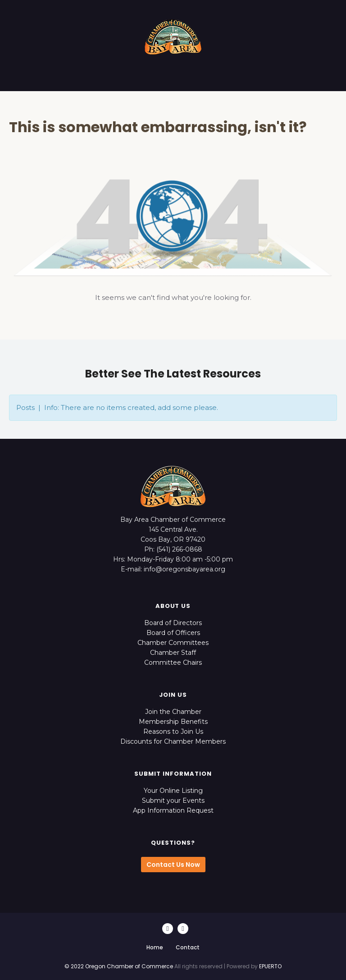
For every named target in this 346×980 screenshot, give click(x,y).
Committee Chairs (173, 663)
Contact (188, 947)
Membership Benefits (173, 722)
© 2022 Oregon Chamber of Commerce (119, 966)
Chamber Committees (173, 643)
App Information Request (173, 810)
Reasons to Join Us (173, 732)
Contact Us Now (173, 865)
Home (155, 947)
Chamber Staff (173, 653)
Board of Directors (173, 623)
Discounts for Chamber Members (173, 741)
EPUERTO (270, 966)
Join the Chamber (173, 712)
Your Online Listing (173, 791)
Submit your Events (173, 801)
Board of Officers (173, 633)
